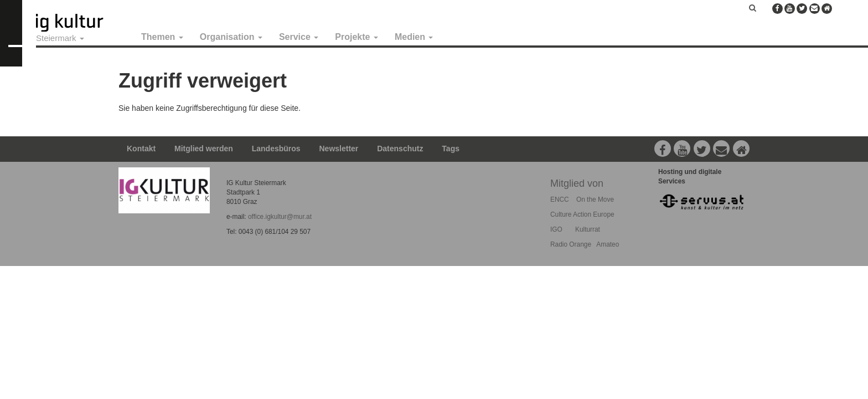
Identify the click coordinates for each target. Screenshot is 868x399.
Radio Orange (571, 244)
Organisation (231, 37)
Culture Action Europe (582, 214)
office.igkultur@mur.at (280, 217)
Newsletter (339, 149)
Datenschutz (400, 149)
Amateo (608, 244)
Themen (162, 37)
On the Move (595, 199)
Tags (451, 149)
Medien (414, 37)
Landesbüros (276, 149)
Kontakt (141, 149)
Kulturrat (588, 229)
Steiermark (60, 38)
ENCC (560, 199)
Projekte (356, 37)
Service (299, 37)
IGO (556, 229)
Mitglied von (577, 183)
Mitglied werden (204, 149)
